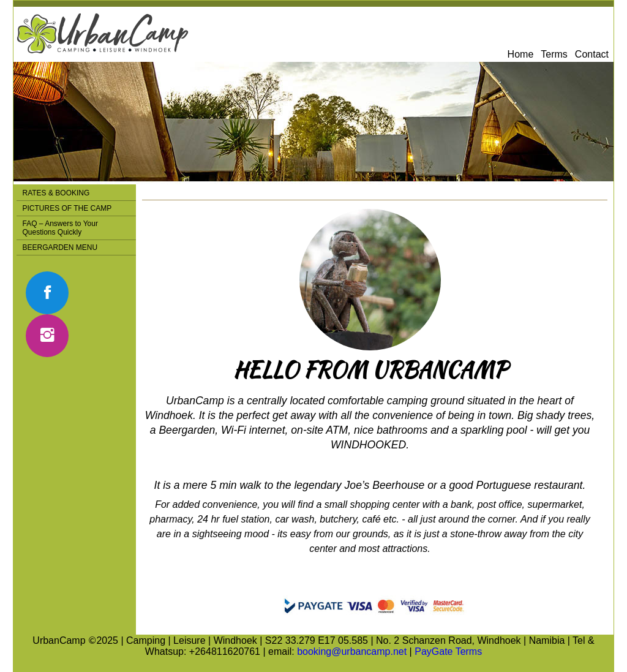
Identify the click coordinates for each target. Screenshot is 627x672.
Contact (592, 54)
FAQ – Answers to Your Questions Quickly (60, 228)
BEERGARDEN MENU (60, 247)
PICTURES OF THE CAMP (67, 208)
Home (521, 54)
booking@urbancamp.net (352, 651)
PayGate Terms (448, 651)
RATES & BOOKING (56, 193)
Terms (554, 54)
